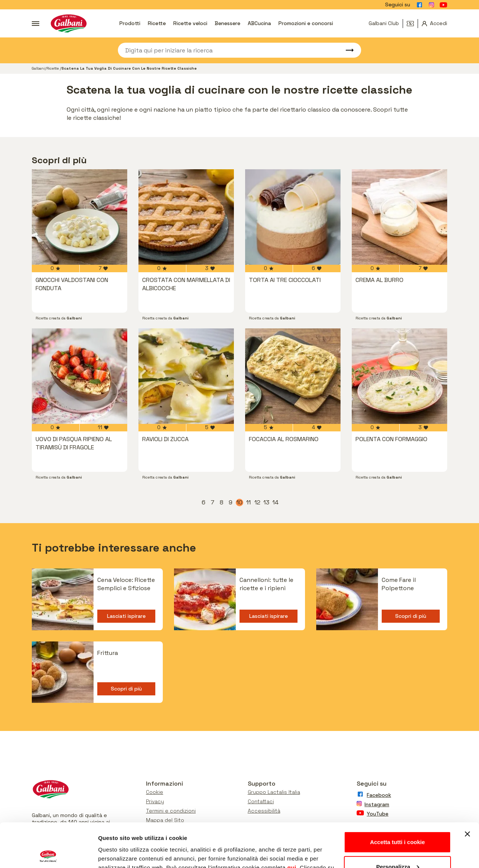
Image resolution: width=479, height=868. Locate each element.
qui (292, 824)
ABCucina (259, 23)
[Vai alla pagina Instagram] (431, 5)
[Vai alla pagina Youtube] (443, 5)
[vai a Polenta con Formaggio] (399, 376)
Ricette (157, 23)
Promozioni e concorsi (306, 23)
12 (258, 503)
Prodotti (130, 23)
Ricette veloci (190, 23)
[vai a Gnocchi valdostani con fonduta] (80, 217)
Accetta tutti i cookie (398, 798)
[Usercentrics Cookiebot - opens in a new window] (48, 853)
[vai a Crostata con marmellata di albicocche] (186, 217)
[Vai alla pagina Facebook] (419, 5)
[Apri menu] (36, 24)
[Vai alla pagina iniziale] (69, 23)
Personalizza (398, 823)
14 (276, 503)
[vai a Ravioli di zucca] (186, 376)
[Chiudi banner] (467, 790)
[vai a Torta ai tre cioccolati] (293, 217)
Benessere (228, 23)
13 (267, 503)
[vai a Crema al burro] (399, 217)
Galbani (38, 68)
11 (249, 503)
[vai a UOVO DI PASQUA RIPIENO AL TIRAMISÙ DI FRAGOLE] (80, 376)
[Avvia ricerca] (346, 50)
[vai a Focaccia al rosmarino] (293, 376)
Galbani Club (384, 23)
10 (240, 503)
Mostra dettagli (118, 853)
